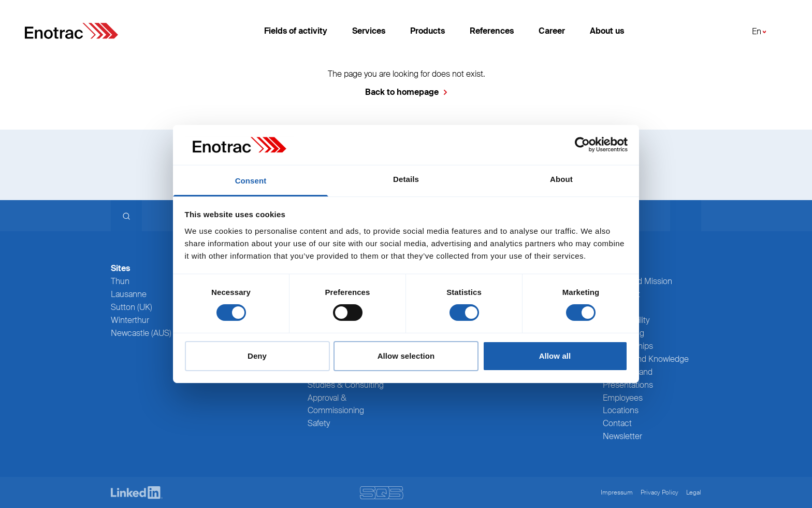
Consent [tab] (251, 181)
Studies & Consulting (346, 385)
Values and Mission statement (637, 288)
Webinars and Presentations (628, 378)
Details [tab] (406, 179)
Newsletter (622, 436)
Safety (319, 423)
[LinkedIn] (137, 493)
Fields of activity (296, 31)
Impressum (617, 492)
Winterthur (130, 320)
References (492, 31)
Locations (621, 410)
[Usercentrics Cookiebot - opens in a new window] (582, 145)
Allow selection (406, 356)
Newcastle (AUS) (141, 333)
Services (369, 31)
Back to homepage (402, 92)
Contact (617, 423)
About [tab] (561, 179)
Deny (257, 356)
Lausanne (129, 294)
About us (607, 31)
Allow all (555, 356)
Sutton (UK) (132, 307)
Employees (623, 398)
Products (427, 31)
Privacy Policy (659, 492)
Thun (120, 281)
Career (552, 31)
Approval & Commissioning (336, 404)
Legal (694, 492)
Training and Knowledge (646, 359)
